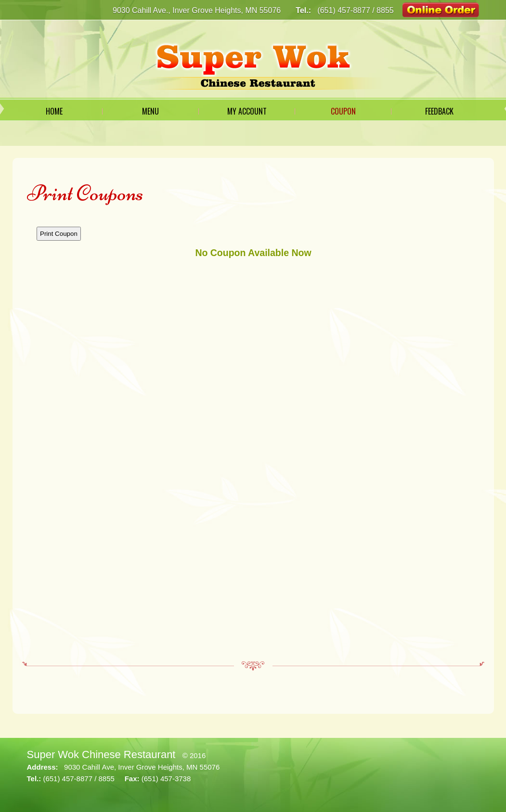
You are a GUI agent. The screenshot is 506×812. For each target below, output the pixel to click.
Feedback (439, 111)
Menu (150, 111)
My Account (247, 111)
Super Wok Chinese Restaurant (101, 754)
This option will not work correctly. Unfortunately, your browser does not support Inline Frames (253, 434)
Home (54, 111)
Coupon (343, 111)
